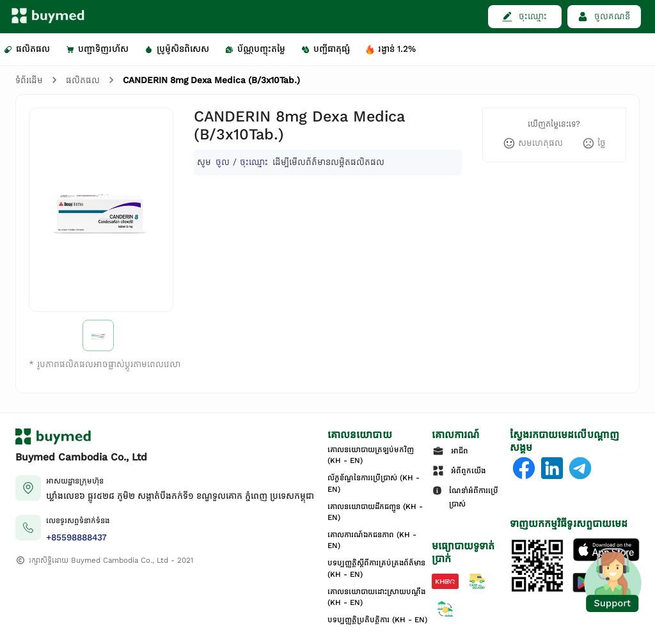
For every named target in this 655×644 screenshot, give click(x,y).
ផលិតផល (83, 80)
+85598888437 (76, 538)
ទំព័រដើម (29, 80)
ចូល (223, 162)
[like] (533, 143)
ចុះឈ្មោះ (254, 162)
